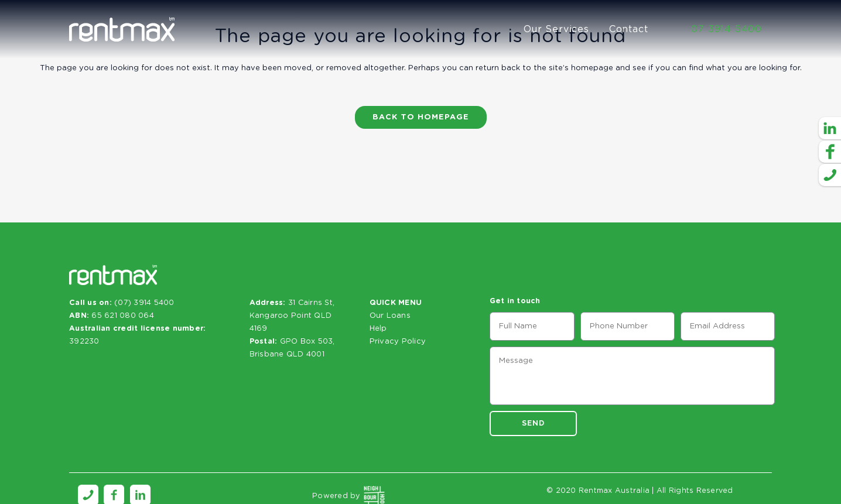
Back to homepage (421, 117)
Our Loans (390, 316)
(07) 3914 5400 (144, 303)
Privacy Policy (398, 342)
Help (378, 329)
